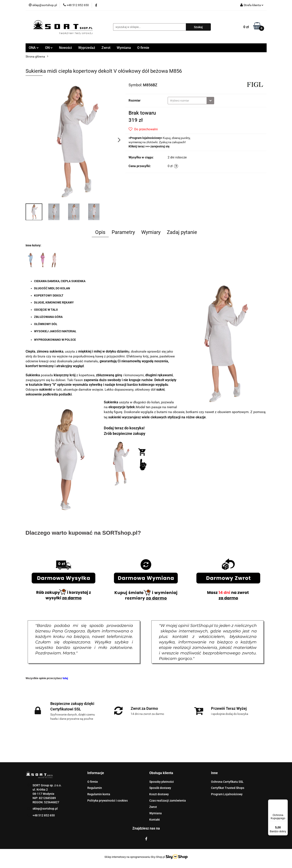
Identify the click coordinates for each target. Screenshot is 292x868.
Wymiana (124, 48)
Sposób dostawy (160, 788)
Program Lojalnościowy (227, 794)
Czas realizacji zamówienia (168, 801)
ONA (34, 48)
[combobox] (191, 101)
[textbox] (187, 101)
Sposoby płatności (162, 782)
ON (49, 48)
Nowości (65, 48)
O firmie (143, 48)
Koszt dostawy (159, 794)
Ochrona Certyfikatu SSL (227, 782)
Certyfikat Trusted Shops (228, 788)
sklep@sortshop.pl (45, 809)
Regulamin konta (99, 794)
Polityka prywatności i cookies (108, 801)
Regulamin (95, 788)
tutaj (65, 678)
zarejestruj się (160, 146)
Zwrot (106, 48)
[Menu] (285, 802)
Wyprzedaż (87, 48)
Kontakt (155, 820)
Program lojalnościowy (145, 138)
